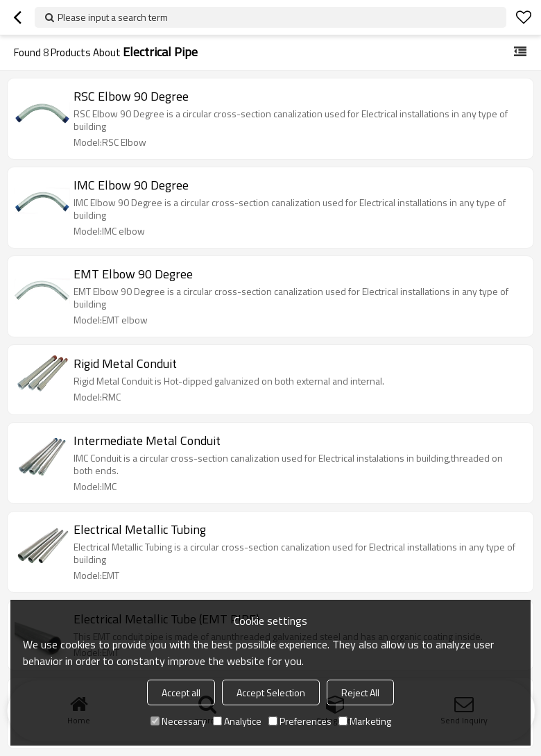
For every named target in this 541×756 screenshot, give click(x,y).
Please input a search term (113, 17)
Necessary (178, 721)
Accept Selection (271, 692)
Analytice (237, 721)
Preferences (300, 721)
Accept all (181, 692)
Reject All (360, 692)
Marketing (365, 721)
